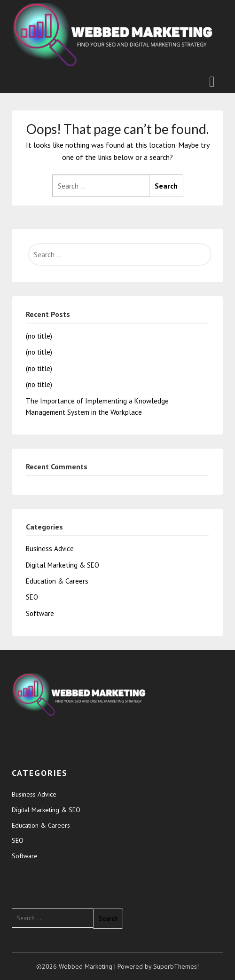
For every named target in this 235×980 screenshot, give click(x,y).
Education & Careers (57, 581)
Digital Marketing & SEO (63, 565)
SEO (32, 597)
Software (40, 613)
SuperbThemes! (176, 966)
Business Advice (50, 549)
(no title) (39, 336)
